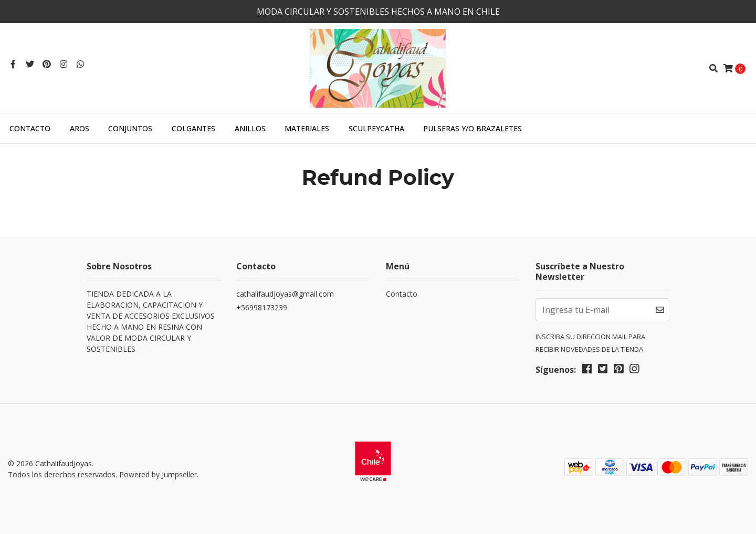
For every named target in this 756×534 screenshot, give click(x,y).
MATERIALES (307, 128)
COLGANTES (193, 128)
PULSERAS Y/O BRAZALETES (472, 128)
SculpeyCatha (376, 128)
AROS (80, 128)
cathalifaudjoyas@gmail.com (285, 294)
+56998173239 (262, 307)
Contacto (30, 128)
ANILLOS (250, 128)
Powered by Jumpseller (158, 474)
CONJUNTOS (130, 128)
